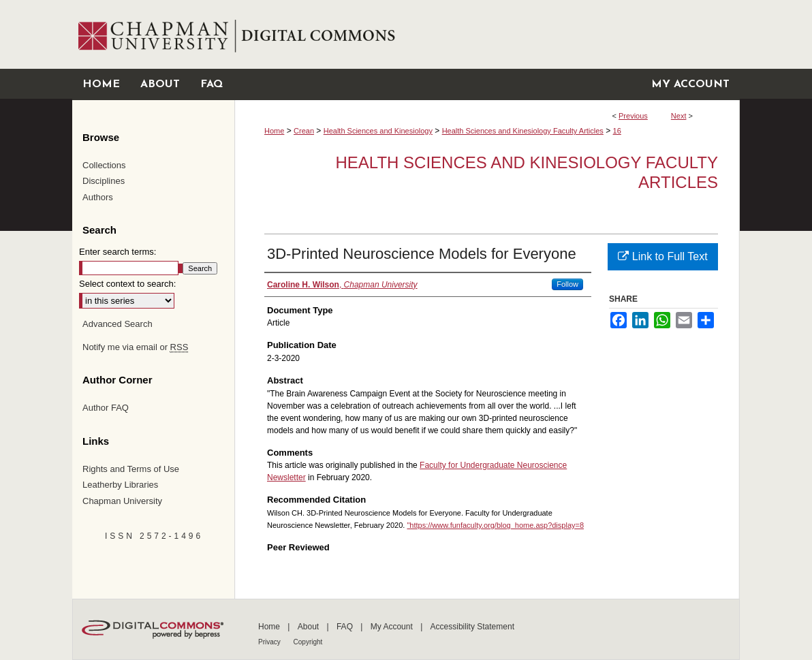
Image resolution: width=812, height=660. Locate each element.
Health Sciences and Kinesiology (378, 131)
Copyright (308, 642)
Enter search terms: (118, 252)
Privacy (270, 642)
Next (679, 116)
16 (617, 131)
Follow (567, 284)
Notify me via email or (135, 347)
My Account (393, 627)
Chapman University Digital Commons (487, 34)
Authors (98, 197)
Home (274, 131)
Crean (304, 131)
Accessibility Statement (472, 627)
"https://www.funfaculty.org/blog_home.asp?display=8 (495, 525)
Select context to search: (127, 284)
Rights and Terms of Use (131, 469)
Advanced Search (118, 324)
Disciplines (104, 181)
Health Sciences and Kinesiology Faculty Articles (523, 131)
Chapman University (122, 501)
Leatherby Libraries (120, 485)
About (310, 627)
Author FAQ (106, 408)
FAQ (346, 627)
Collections (104, 165)
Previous (633, 116)
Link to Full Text (662, 256)
